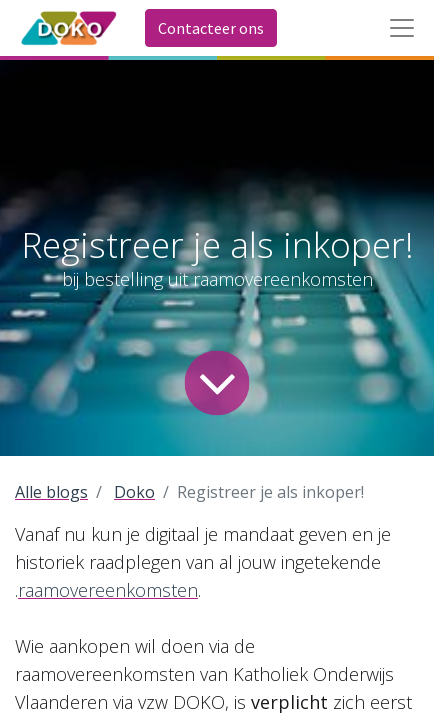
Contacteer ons (211, 28)
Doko (134, 492)
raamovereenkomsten (108, 590)
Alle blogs (51, 492)
